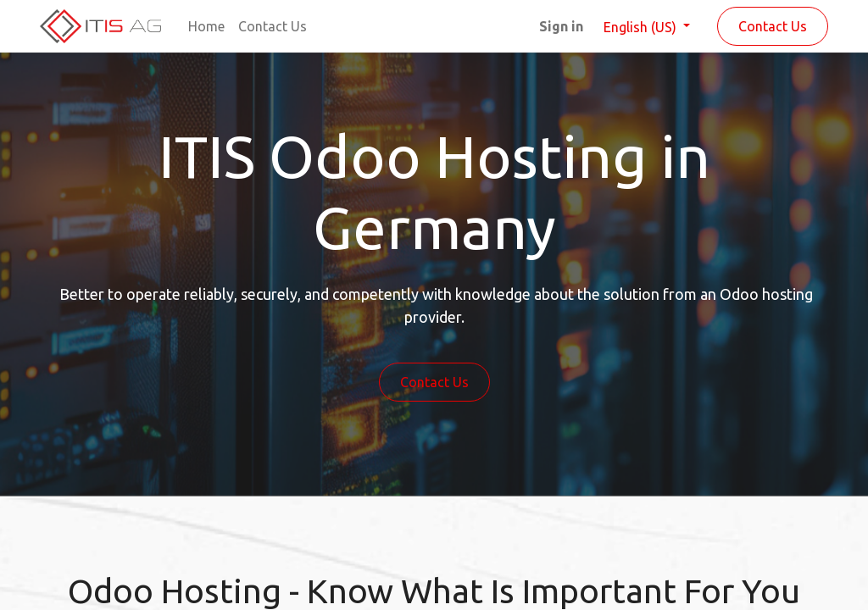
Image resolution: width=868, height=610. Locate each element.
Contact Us (773, 26)
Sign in (561, 26)
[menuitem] (206, 26)
